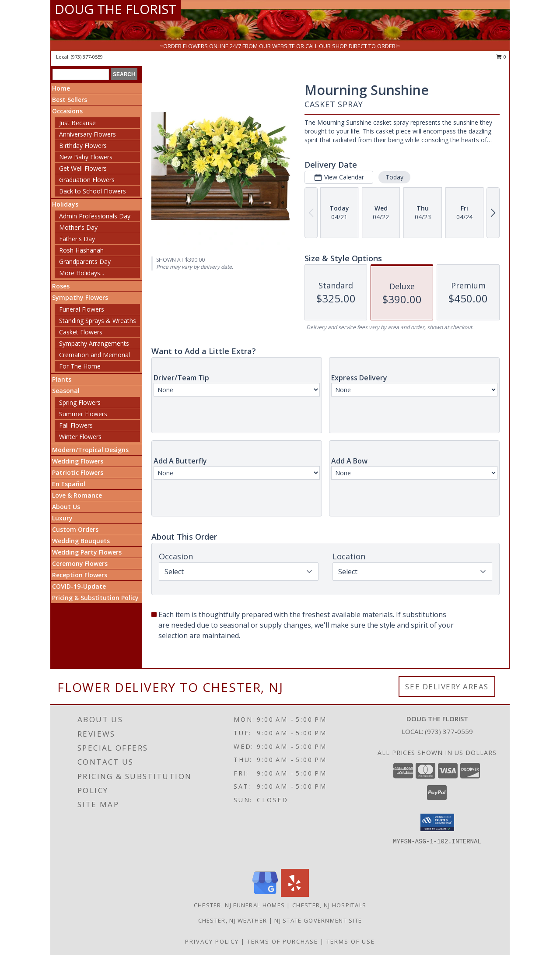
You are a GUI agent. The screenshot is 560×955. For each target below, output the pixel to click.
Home (61, 88)
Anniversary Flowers (87, 134)
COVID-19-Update (79, 586)
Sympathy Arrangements (94, 343)
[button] (437, 822)
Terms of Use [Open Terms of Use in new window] (351, 941)
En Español (69, 484)
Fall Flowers (76, 425)
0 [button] (501, 57)
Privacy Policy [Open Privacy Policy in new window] (212, 941)
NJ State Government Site (318, 920)
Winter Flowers (80, 437)
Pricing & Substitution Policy (95, 598)
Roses (61, 286)
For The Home (80, 366)
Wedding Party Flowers (87, 552)
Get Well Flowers (83, 168)
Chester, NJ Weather (233, 920)
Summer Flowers (83, 414)
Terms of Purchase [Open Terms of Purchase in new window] (283, 941)
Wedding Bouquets (81, 541)
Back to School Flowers (93, 191)
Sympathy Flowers (80, 297)
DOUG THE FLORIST (115, 9)
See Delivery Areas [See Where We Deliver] (447, 686)
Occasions (67, 111)
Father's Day (77, 239)
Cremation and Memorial (94, 355)
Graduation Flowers (87, 180)
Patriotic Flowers (78, 472)
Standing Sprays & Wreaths (98, 321)
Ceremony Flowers (80, 564)
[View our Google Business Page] (265, 894)
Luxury (62, 518)
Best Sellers (70, 100)
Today (394, 177)
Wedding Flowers (78, 461)
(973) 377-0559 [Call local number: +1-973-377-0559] (87, 57)
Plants (62, 379)
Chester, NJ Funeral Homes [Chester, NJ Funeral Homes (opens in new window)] (240, 905)
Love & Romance (77, 495)
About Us (66, 507)
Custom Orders (75, 529)
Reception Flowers (80, 575)
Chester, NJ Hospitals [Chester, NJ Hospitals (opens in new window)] (329, 905)
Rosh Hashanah (81, 250)
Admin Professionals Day (95, 216)
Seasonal (66, 391)
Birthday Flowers (83, 146)
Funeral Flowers (82, 309)
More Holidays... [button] (82, 273)
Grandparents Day (85, 262)
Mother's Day (78, 227)
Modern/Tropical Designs (90, 450)
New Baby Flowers (86, 157)
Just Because (77, 123)
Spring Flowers (80, 402)
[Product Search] (81, 74)
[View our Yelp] (295, 894)
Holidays (65, 204)
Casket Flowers (81, 332)
